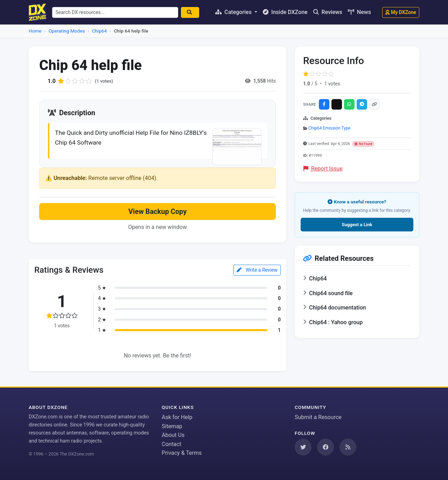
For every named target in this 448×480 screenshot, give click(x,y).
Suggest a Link (357, 225)
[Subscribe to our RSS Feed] (348, 447)
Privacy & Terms (182, 453)
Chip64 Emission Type (329, 128)
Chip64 (100, 31)
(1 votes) (104, 81)
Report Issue (323, 169)
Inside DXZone (285, 12)
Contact (171, 444)
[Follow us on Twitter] (303, 447)
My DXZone (401, 12)
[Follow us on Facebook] (325, 447)
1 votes (332, 84)
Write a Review (257, 271)
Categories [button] (234, 12)
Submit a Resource (318, 417)
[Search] (192, 12)
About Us (173, 435)
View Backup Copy (157, 213)
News (359, 12)
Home (35, 31)
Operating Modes (67, 31)
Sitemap (172, 426)
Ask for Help (177, 417)
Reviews (328, 12)
